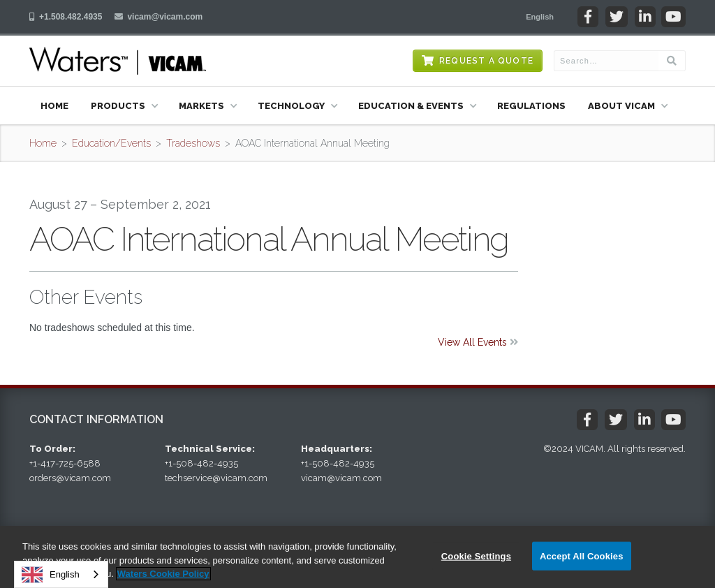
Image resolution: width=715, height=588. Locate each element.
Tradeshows (193, 143)
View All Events (478, 342)
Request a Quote (486, 61)
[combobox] (61, 574)
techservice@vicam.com (216, 478)
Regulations (531, 106)
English (51, 575)
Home (54, 106)
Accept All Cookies (582, 556)
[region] (357, 557)
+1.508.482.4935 (71, 17)
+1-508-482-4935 (201, 463)
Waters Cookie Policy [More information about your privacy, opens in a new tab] (163, 574)
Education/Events (111, 143)
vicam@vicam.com (165, 17)
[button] (540, 17)
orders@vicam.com (70, 478)
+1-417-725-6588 (65, 463)
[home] (118, 61)
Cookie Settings (476, 556)
